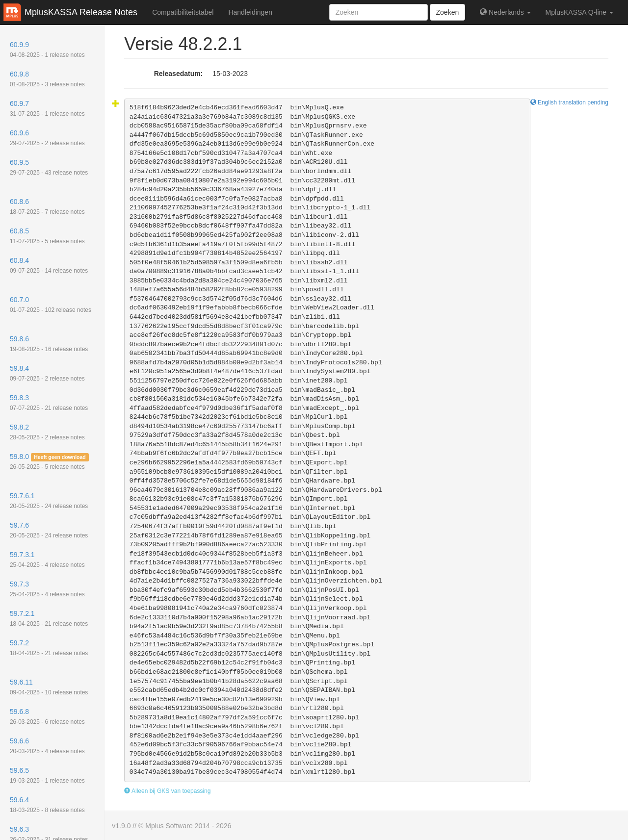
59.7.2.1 (49, 618)
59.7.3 (47, 589)
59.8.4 (47, 373)
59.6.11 (49, 687)
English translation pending (569, 102)
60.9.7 (47, 108)
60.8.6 (47, 206)
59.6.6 (47, 746)
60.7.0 (51, 305)
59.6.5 (47, 775)
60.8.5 (47, 236)
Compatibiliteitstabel (183, 12)
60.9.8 (47, 79)
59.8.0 (49, 461)
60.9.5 (49, 167)
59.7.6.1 (49, 501)
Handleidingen (250, 12)
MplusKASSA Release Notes (81, 12)
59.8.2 (47, 432)
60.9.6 (47, 138)
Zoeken (448, 12)
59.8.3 (49, 403)
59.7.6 (49, 530)
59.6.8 (47, 716)
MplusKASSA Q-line (579, 12)
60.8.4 (49, 265)
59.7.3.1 (47, 560)
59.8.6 (49, 344)
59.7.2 (49, 648)
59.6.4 (47, 805)
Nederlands (505, 12)
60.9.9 (47, 50)
